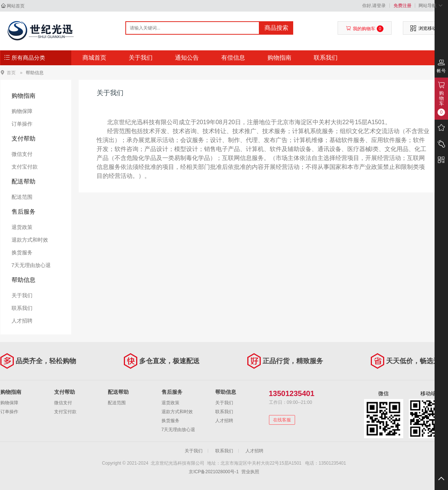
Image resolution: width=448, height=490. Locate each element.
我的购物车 (365, 29)
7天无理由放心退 (31, 265)
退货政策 (22, 227)
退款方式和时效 (30, 240)
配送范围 (22, 197)
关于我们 (141, 58)
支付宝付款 (25, 167)
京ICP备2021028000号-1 (214, 472)
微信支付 (22, 154)
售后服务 (24, 212)
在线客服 (282, 420)
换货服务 (22, 252)
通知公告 (187, 58)
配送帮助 (24, 181)
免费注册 (402, 6)
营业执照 (250, 472)
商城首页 (94, 58)
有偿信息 (233, 58)
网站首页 (16, 6)
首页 (11, 73)
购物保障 (22, 111)
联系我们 (326, 58)
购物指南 (279, 58)
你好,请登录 (374, 6)
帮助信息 (35, 73)
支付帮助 (24, 139)
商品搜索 (276, 28)
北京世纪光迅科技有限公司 (40, 31)
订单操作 (22, 124)
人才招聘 (22, 321)
